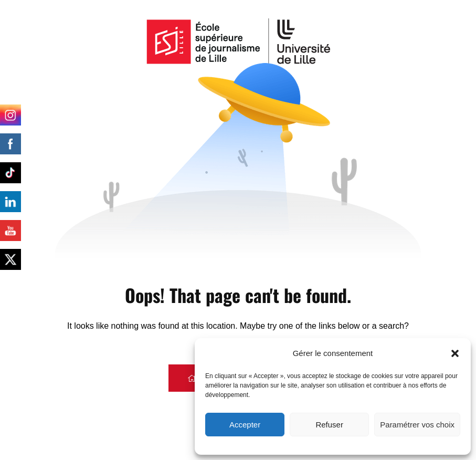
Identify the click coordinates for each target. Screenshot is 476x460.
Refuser (329, 425)
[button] (455, 353)
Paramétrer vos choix (417, 425)
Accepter (245, 425)
